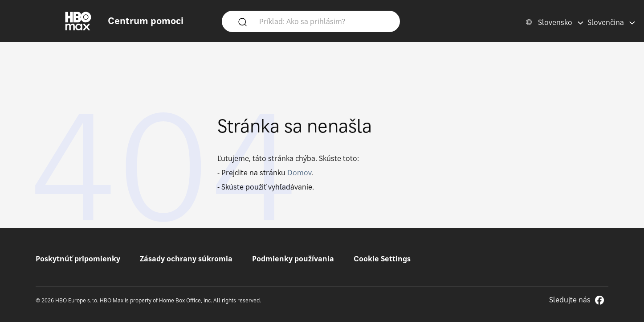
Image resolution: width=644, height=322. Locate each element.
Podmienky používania (293, 259)
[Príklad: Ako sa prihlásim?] (324, 21)
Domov (299, 173)
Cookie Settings (382, 259)
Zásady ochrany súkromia (186, 259)
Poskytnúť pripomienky (78, 259)
